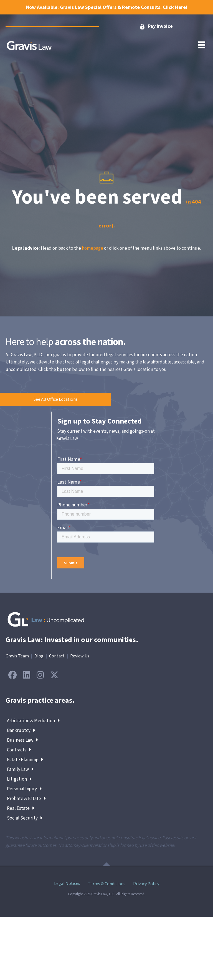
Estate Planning (25, 760)
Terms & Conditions (107, 884)
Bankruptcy (21, 731)
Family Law (20, 769)
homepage (92, 248)
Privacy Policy (146, 884)
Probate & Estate (26, 799)
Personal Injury (24, 789)
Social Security (25, 818)
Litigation (19, 779)
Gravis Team (17, 656)
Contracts (19, 750)
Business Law (22, 740)
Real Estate (21, 808)
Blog (39, 656)
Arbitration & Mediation (33, 721)
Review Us (80, 656)
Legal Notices (67, 884)
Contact (57, 656)
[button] (55, 399)
